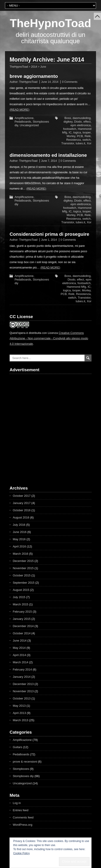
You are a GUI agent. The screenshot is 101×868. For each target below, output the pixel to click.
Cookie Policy (21, 853)
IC (70, 132)
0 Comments (70, 82)
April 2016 (19, 546)
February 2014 (22, 669)
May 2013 (19, 706)
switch (87, 140)
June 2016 (20, 532)
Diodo (78, 122)
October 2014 (22, 633)
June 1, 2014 (49, 240)
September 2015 (23, 583)
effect (87, 122)
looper (86, 132)
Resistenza (73, 140)
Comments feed (23, 817)
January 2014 (22, 677)
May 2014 (19, 648)
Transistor (68, 143)
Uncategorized (29, 125)
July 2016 (19, 525)
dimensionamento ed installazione (48, 155)
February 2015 (22, 612)
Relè (88, 136)
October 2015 (22, 575)
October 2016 (22, 510)
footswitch (70, 129)
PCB (80, 136)
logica (77, 132)
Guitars (17, 747)
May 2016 (19, 539)
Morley (71, 136)
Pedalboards (23, 122)
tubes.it (80, 143)
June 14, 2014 (50, 82)
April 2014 (19, 655)
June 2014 (20, 641)
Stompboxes (21, 769)
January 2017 (22, 503)
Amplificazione (24, 118)
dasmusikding (82, 118)
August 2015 (21, 590)
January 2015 (22, 619)
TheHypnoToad (50, 23)
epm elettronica (81, 125)
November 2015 (23, 568)
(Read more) (19, 110)
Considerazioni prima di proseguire (49, 234)
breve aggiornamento (34, 76)
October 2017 (22, 496)
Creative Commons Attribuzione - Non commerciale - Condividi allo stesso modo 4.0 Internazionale (49, 338)
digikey (68, 122)
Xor (89, 143)
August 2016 (21, 517)
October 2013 (22, 698)
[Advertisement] (35, 426)
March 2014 (20, 662)
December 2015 (23, 561)
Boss (68, 118)
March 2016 (20, 554)
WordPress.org (22, 825)
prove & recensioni (25, 762)
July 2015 (19, 597)
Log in (17, 803)
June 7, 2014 (49, 161)
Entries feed (20, 810)
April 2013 (19, 713)
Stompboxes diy (23, 776)
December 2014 (23, 626)
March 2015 (20, 604)
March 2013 (20, 720)
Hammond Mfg (76, 287)
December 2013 (23, 684)
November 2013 (23, 691)
